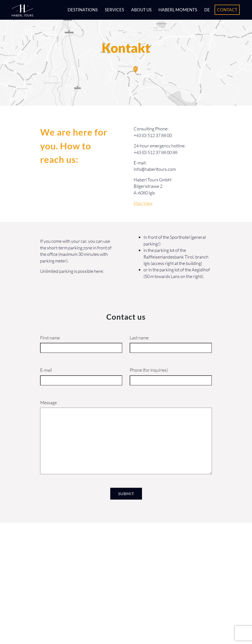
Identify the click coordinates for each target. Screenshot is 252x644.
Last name (139, 338)
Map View (143, 203)
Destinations (83, 10)
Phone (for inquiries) (149, 370)
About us (141, 10)
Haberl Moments (178, 10)
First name (50, 338)
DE (207, 10)
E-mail (46, 370)
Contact (227, 10)
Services (114, 10)
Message (48, 402)
